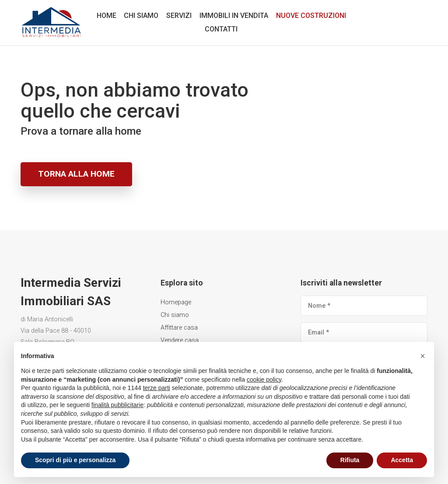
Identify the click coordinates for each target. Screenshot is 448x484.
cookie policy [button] (264, 380)
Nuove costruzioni (311, 16)
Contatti (221, 29)
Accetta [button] (402, 460)
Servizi (179, 16)
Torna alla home (76, 174)
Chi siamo (141, 16)
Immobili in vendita (234, 16)
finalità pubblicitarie (117, 405)
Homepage (176, 302)
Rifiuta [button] (350, 460)
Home (107, 16)
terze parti (157, 388)
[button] (423, 356)
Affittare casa (179, 328)
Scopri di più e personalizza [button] (75, 460)
